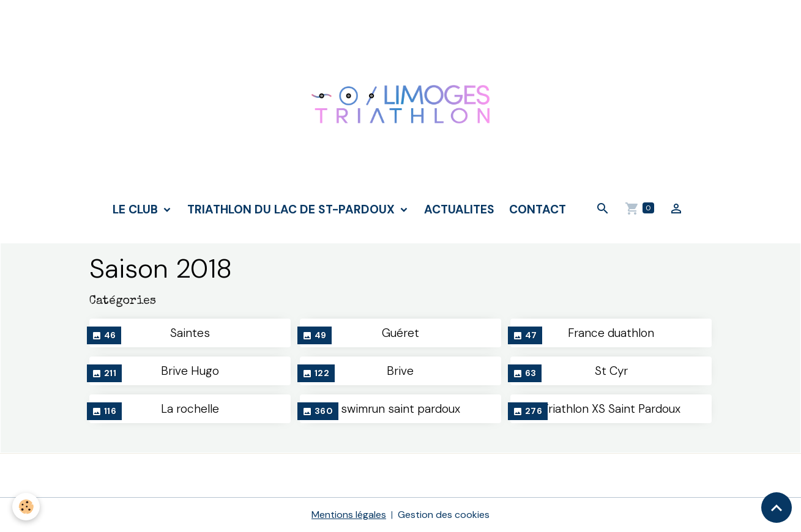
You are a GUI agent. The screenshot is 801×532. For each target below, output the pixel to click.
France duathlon (611, 333)
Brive (400, 371)
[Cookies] (26, 507)
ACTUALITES (459, 209)
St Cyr (611, 371)
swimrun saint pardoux (400, 409)
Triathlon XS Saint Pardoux (611, 409)
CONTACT (538, 209)
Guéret (400, 333)
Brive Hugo (190, 371)
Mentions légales (349, 515)
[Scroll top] (777, 508)
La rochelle (190, 409)
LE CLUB (137, 209)
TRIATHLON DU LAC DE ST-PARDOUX (292, 209)
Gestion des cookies (444, 515)
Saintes (190, 333)
